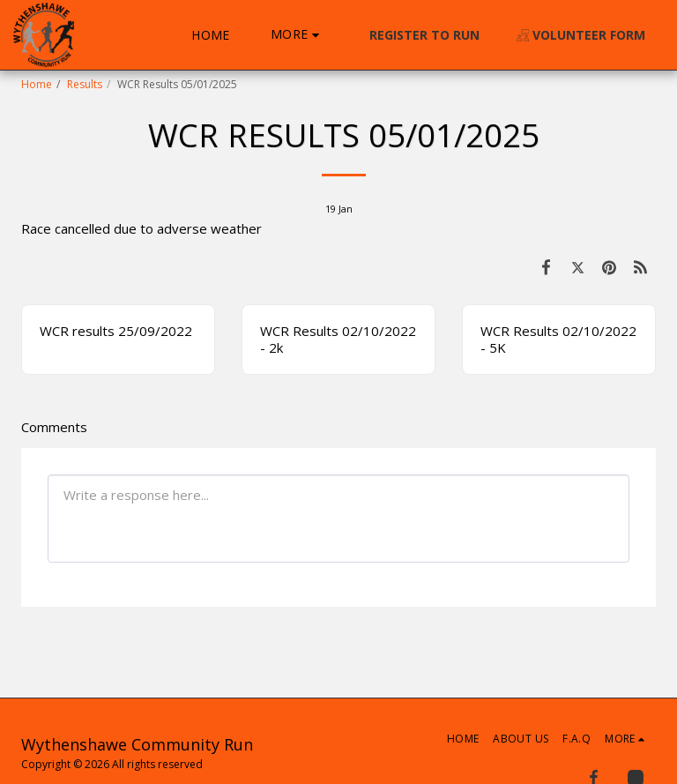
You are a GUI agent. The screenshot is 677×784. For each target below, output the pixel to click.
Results (85, 84)
